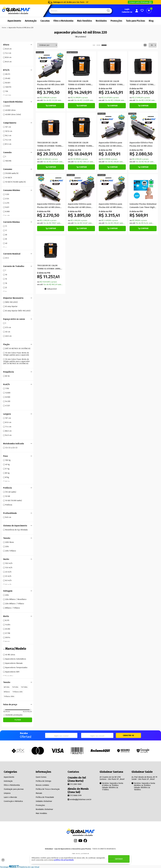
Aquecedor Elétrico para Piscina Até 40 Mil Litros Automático (110, 144)
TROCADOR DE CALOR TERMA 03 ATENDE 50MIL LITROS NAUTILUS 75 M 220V (81, 83)
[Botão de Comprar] (51, 106)
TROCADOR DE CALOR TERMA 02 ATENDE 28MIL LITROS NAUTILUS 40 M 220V (49, 267)
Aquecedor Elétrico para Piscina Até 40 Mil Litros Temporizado (80, 206)
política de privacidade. (64, 860)
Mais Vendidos (85, 21)
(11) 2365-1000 (75, 784)
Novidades (101, 21)
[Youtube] (80, 841)
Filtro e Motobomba (63, 21)
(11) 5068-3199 (75, 795)
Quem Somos (41, 777)
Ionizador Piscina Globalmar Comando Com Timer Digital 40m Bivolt (143, 206)
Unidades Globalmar (44, 801)
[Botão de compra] (72, 52)
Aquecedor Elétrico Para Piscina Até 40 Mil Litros (141, 144)
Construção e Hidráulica (13, 801)
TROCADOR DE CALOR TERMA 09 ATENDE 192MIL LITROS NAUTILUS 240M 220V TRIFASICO (49, 144)
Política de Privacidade (45, 797)
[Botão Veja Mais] (51, 106)
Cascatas (45, 21)
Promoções (116, 21)
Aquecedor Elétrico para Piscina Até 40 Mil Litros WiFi (51, 83)
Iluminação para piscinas (14, 789)
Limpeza (7, 793)
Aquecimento (14, 21)
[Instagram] (76, 841)
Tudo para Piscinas (135, 21)
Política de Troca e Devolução (48, 789)
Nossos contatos (42, 785)
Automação (31, 21)
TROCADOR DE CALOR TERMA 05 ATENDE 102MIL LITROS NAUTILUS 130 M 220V (80, 144)
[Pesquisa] (108, 11)
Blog (151, 21)
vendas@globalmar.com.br (80, 800)
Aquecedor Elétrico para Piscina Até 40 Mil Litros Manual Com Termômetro (49, 206)
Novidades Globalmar (44, 809)
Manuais (39, 793)
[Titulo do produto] (51, 66)
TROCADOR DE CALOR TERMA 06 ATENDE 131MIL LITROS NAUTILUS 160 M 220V (111, 83)
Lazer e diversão (10, 797)
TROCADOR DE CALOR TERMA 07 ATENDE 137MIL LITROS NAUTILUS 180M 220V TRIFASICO (142, 83)
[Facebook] (85, 841)
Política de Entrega (43, 781)
